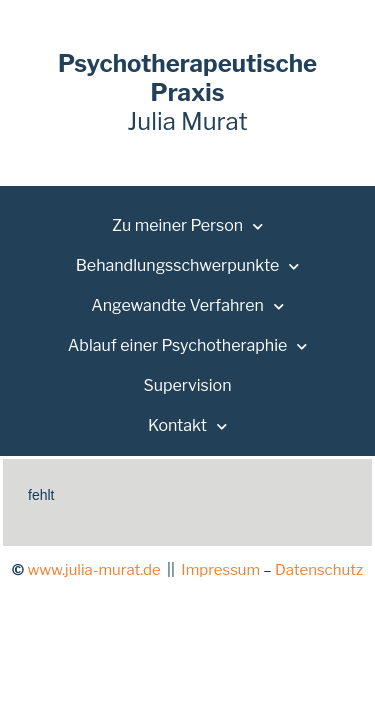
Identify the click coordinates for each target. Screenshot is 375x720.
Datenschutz (319, 570)
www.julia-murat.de (93, 570)
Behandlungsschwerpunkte (188, 266)
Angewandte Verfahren (187, 306)
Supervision (187, 385)
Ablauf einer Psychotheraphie (188, 346)
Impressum (220, 570)
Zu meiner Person (187, 226)
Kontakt (187, 426)
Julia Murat (187, 92)
